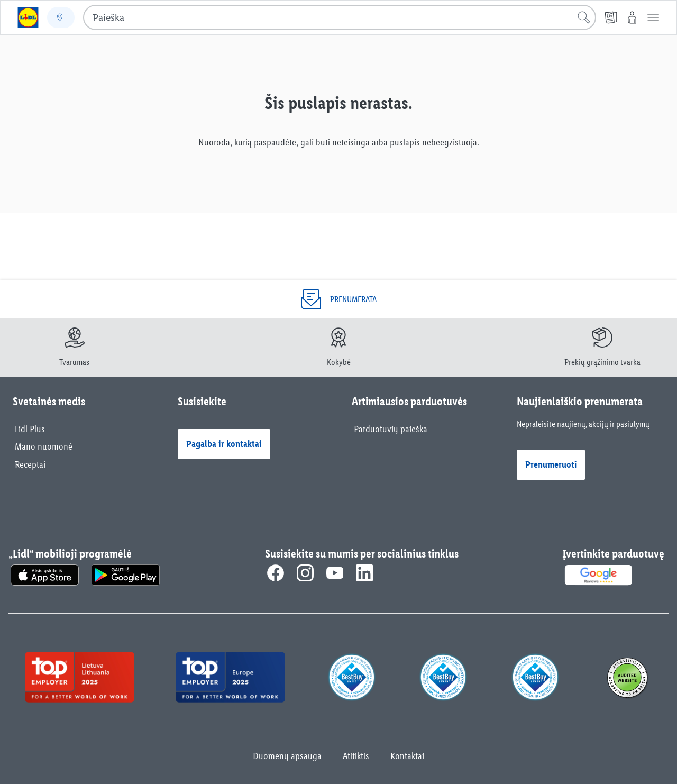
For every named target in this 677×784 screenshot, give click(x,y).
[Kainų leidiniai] (611, 17)
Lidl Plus (30, 429)
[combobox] (340, 17)
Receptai (30, 464)
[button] (653, 17)
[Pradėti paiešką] (584, 17)
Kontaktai (407, 756)
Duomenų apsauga (287, 756)
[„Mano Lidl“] (632, 17)
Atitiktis (356, 756)
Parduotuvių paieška (391, 429)
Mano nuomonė (44, 446)
